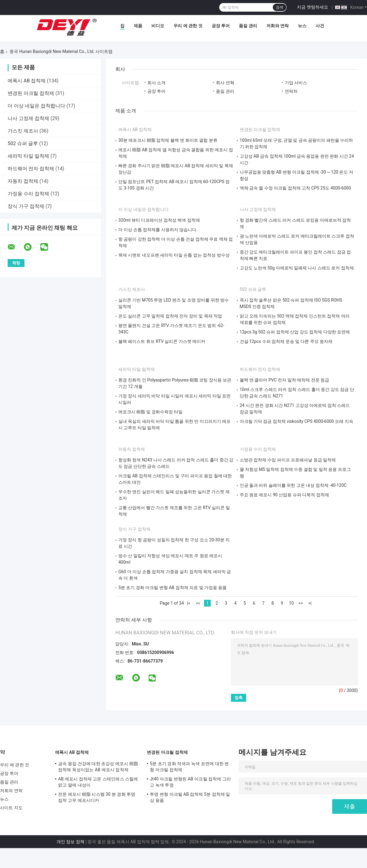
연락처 (291, 91)
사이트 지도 (11, 808)
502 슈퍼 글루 (23, 143)
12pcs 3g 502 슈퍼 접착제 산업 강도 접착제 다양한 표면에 (295, 332)
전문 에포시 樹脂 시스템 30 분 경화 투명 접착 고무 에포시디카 (97, 797)
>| (310, 603)
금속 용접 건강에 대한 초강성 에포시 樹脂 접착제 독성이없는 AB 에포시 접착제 (98, 767)
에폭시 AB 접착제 (27, 81)
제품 (138, 26)
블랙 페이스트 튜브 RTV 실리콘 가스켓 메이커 (162, 341)
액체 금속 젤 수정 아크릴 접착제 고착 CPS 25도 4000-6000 (295, 188)
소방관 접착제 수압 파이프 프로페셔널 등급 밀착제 (288, 460)
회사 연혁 (225, 83)
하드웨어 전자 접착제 (31, 169)
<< (198, 603)
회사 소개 (156, 83)
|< (189, 603)
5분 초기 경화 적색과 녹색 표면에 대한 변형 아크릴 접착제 (189, 767)
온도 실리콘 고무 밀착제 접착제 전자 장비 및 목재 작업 (170, 316)
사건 (320, 26)
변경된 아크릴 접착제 (31, 93)
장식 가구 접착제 (26, 206)
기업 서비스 (296, 83)
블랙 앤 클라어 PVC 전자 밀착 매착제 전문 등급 (285, 380)
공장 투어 (221, 26)
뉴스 (302, 26)
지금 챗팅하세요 (312, 7)
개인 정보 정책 (70, 842)
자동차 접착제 (23, 181)
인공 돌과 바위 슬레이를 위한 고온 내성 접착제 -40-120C (293, 485)
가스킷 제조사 (23, 131)
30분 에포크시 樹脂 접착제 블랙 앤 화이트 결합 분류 (168, 140)
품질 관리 (248, 26)
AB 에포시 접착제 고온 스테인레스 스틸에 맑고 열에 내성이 (98, 782)
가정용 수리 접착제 (28, 194)
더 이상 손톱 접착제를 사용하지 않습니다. (158, 230)
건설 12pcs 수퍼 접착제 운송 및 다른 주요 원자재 (286, 341)
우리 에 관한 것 (188, 26)
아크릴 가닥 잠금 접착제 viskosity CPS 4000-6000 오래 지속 (297, 421)
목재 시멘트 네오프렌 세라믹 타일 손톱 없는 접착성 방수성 (174, 255)
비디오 (158, 26)
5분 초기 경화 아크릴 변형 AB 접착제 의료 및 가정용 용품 (172, 588)
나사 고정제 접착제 (28, 118)
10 (291, 603)
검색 (280, 7)
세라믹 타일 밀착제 (28, 156)
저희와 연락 (278, 26)
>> (301, 603)
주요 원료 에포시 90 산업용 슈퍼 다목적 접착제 (284, 495)
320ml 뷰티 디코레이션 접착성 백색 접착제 (159, 220)
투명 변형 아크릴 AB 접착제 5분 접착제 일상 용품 (190, 797)
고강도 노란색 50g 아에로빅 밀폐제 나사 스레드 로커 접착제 (297, 268)
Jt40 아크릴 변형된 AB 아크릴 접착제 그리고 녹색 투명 (190, 782)
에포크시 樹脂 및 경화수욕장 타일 (150, 412)
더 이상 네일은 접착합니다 (36, 106)
